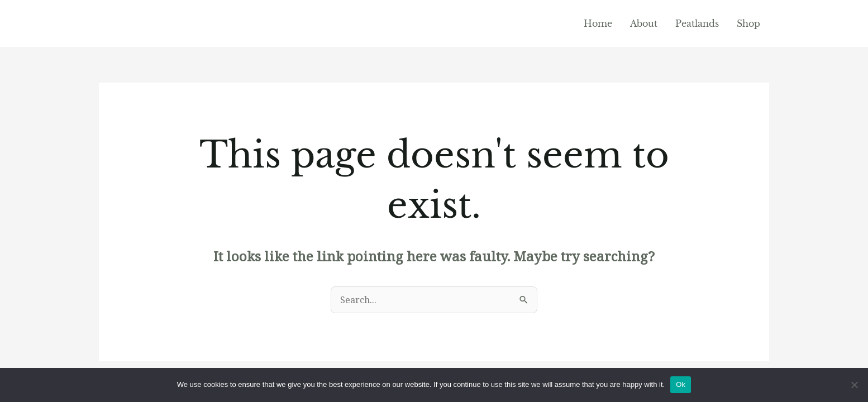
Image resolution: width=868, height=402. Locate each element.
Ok (681, 384)
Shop (748, 23)
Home (598, 23)
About (644, 23)
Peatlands (697, 23)
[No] (854, 385)
